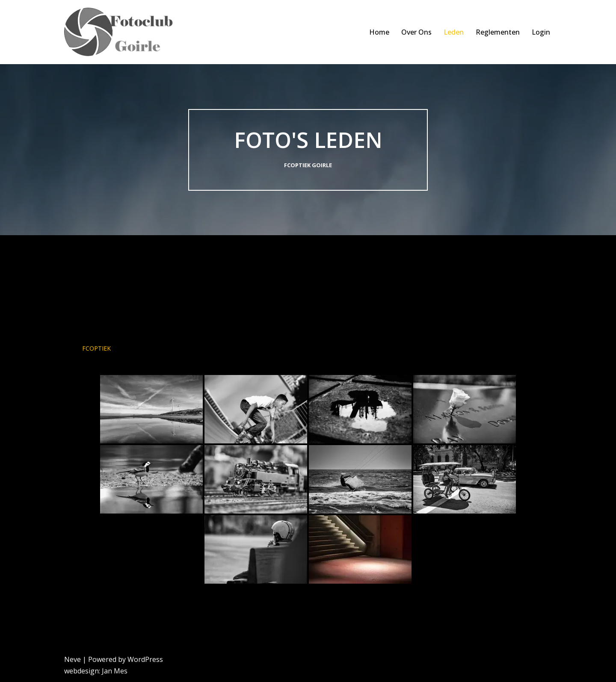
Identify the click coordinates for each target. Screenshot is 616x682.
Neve (73, 659)
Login (541, 32)
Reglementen (498, 32)
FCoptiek (96, 348)
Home (379, 32)
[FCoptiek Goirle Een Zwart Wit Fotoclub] (123, 32)
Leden (454, 32)
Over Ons (416, 32)
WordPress (145, 659)
